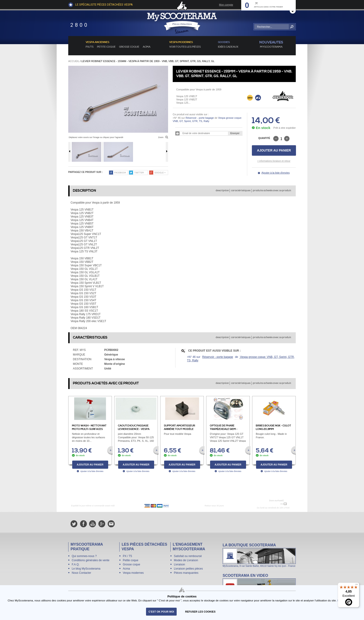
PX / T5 (127, 556)
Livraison (179, 564)
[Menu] (357, 585)
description (222, 191)
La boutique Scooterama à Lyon (259, 555)
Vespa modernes (133, 573)
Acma (147, 47)
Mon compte (226, 5)
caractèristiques (241, 191)
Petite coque (106, 47)
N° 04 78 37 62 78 (269, 504)
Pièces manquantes (186, 573)
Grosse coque (129, 47)
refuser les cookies (200, 612)
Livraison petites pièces (188, 569)
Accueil (74, 61)
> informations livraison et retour (274, 161)
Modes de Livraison (186, 560)
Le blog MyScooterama (86, 569)
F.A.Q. (76, 564)
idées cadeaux (228, 47)
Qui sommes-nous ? (84, 556)
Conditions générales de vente (91, 560)
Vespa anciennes (97, 42)
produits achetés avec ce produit (272, 191)
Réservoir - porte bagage (200, 118)
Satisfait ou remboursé (188, 556)
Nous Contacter (81, 573)
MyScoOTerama (271, 47)
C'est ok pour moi (161, 612)
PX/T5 (90, 47)
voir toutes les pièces (185, 47)
